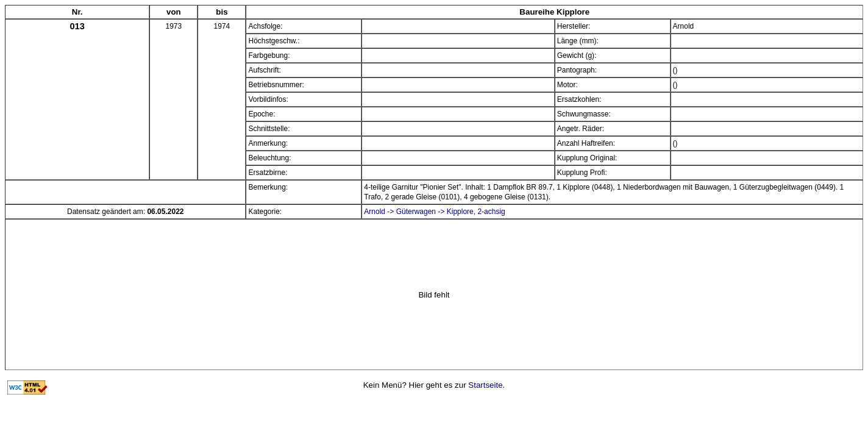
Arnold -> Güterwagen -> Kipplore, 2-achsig (434, 212)
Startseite (485, 385)
